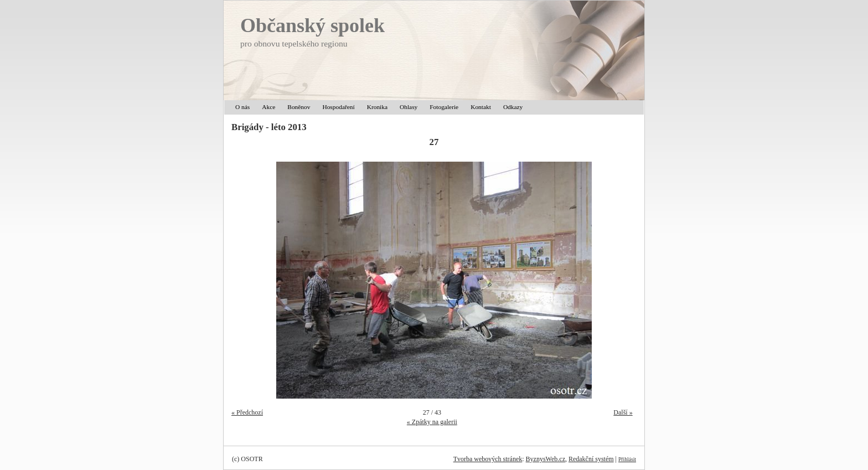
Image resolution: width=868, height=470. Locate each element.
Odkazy (513, 107)
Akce (268, 107)
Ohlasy (409, 107)
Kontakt (481, 107)
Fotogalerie (444, 107)
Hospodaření (338, 107)
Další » (623, 412)
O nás (242, 107)
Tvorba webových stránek (488, 459)
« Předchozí (247, 412)
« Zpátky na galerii (432, 422)
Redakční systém (591, 459)
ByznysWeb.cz (546, 459)
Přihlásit (627, 459)
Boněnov (299, 107)
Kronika (377, 107)
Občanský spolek (312, 25)
